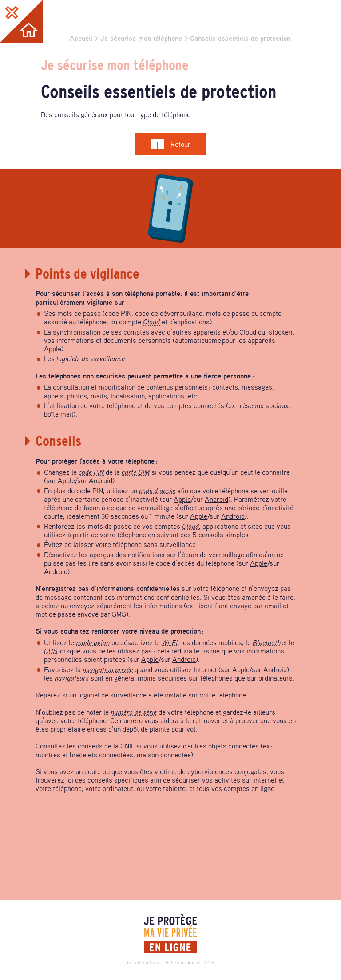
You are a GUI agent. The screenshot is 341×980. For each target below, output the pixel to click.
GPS (51, 651)
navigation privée (108, 669)
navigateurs (73, 678)
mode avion (93, 642)
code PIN (91, 472)
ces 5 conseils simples (214, 535)
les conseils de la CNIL (101, 746)
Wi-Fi (170, 642)
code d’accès (157, 491)
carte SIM (136, 472)
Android (101, 480)
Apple (66, 480)
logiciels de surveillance (91, 358)
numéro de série (134, 712)
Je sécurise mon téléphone (141, 38)
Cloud (151, 322)
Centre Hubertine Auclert (176, 963)
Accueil (81, 38)
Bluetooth (267, 642)
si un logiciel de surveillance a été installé (124, 695)
